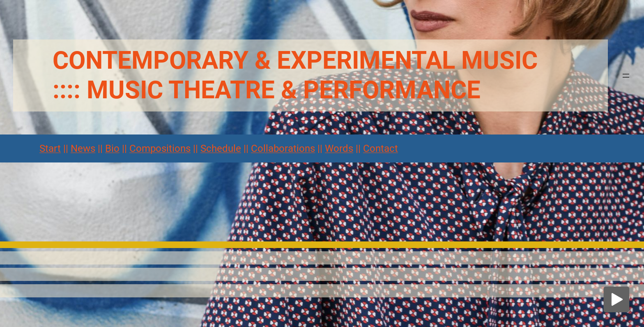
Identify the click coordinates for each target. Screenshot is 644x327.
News (83, 148)
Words (339, 148)
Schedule (221, 148)
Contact (381, 148)
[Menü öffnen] (626, 76)
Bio (112, 148)
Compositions (160, 148)
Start (50, 148)
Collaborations (283, 148)
